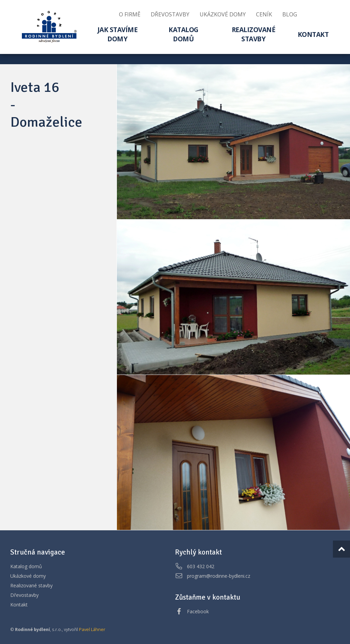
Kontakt (19, 605)
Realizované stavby (31, 585)
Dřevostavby (24, 595)
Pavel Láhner (92, 629)
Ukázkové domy (28, 576)
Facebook (198, 611)
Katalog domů (26, 566)
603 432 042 (201, 566)
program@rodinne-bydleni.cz (219, 576)
